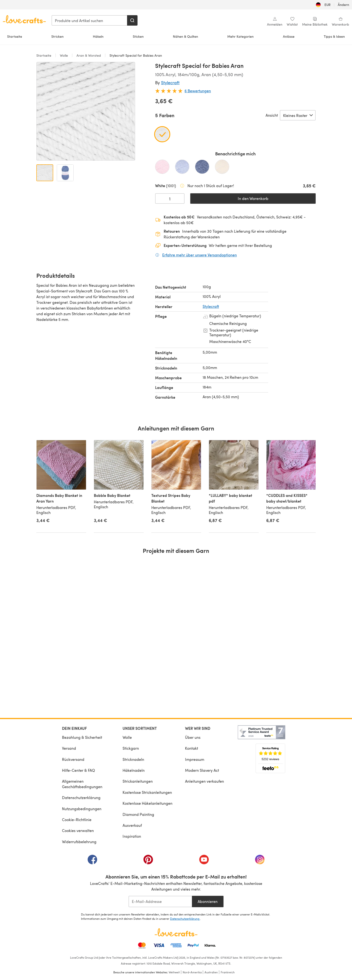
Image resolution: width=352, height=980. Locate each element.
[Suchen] (132, 20)
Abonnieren (208, 901)
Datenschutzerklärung (81, 797)
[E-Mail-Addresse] (160, 901)
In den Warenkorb (253, 198)
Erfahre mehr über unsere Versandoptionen (200, 255)
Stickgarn (131, 748)
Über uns (193, 737)
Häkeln (98, 36)
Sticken (138, 36)
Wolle (64, 55)
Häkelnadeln (134, 770)
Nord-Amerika (192, 972)
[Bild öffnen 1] (45, 173)
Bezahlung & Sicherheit (82, 737)
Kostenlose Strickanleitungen (147, 792)
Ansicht (272, 115)
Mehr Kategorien (240, 36)
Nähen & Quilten (186, 36)
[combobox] (90, 20)
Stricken (57, 36)
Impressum (195, 759)
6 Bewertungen (198, 91)
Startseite (15, 36)
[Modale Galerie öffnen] (86, 111)
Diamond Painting (138, 814)
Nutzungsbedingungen (82, 809)
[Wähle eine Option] (298, 115)
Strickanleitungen (138, 781)
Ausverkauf (132, 825)
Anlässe (289, 36)
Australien (211, 972)
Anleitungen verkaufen (205, 781)
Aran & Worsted (89, 55)
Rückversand (73, 759)
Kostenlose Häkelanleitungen (147, 803)
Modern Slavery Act (202, 770)
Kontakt (192, 748)
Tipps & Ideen (334, 36)
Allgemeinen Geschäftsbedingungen (82, 784)
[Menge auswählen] (170, 199)
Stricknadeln (133, 759)
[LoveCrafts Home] (176, 932)
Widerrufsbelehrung (79, 842)
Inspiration (132, 836)
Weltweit (174, 972)
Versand (69, 748)
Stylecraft (170, 82)
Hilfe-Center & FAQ (78, 770)
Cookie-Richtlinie (77, 820)
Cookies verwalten (78, 830)
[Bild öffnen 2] (65, 173)
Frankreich (228, 972)
